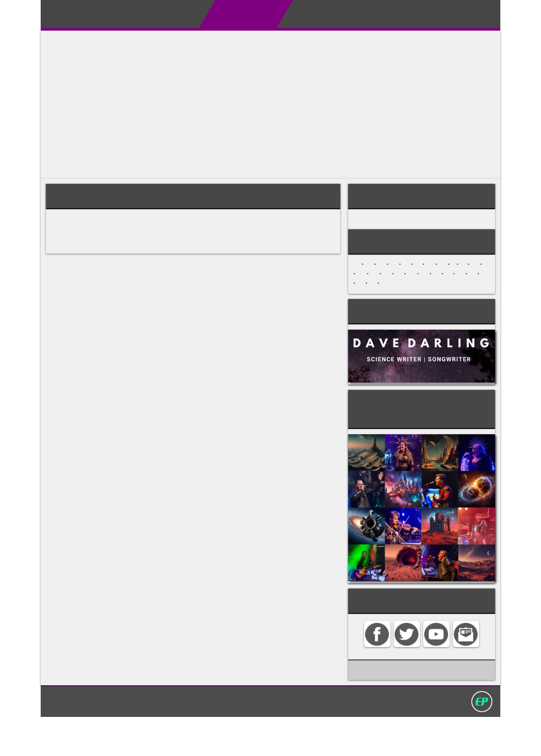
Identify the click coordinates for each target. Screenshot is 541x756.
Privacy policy (275, 740)
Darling (74, 17)
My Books (303, 14)
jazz (173, 242)
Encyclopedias (234, 14)
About (172, 14)
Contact (419, 14)
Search (467, 14)
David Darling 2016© (348, 740)
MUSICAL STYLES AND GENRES (413, 222)
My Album (363, 14)
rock (206, 242)
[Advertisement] (270, 105)
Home (130, 14)
